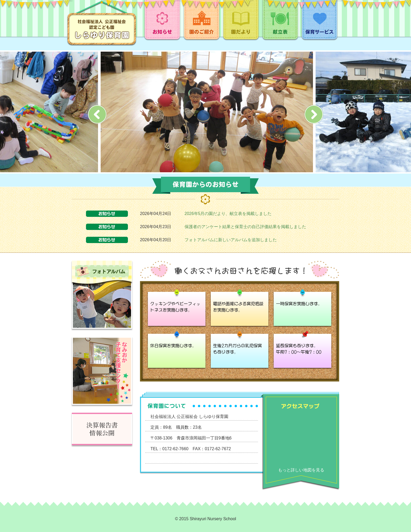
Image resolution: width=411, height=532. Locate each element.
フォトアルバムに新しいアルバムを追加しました (231, 240)
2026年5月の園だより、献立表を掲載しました (228, 214)
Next (314, 114)
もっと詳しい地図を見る (301, 470)
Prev (97, 114)
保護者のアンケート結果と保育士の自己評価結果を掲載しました (245, 227)
